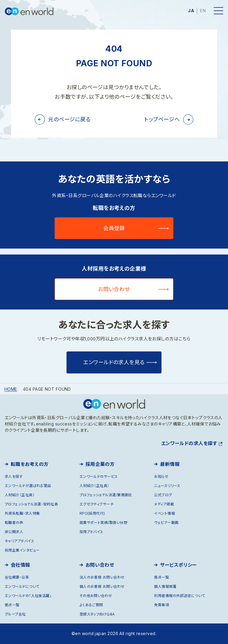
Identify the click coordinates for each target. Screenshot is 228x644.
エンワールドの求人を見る (114, 362)
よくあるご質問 (91, 605)
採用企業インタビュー (22, 550)
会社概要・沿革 (17, 577)
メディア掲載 (164, 504)
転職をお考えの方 (30, 464)
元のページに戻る (69, 119)
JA (191, 11)
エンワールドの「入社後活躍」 (28, 596)
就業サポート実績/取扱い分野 (103, 523)
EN (203, 11)
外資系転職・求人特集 (22, 513)
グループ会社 (15, 614)
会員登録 (114, 228)
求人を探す (14, 476)
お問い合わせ (114, 289)
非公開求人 (14, 532)
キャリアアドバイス (19, 541)
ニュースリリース (167, 486)
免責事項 (161, 605)
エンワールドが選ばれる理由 (28, 486)
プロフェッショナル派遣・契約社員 (31, 504)
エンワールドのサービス (99, 476)
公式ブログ (163, 495)
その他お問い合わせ (96, 596)
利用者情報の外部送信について (179, 596)
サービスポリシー (178, 565)
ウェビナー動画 (166, 523)
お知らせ (161, 476)
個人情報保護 (165, 586)
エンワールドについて (22, 586)
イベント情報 (164, 513)
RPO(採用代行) (92, 513)
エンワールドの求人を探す (189, 443)
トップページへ (162, 119)
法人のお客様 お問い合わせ (102, 577)
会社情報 (20, 565)
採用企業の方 (100, 464)
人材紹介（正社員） (20, 495)
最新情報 (170, 464)
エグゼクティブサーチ (97, 504)
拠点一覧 (12, 605)
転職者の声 (14, 523)
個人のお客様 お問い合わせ (102, 586)
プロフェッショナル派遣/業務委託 (106, 495)
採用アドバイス (91, 532)
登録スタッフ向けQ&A (97, 614)
